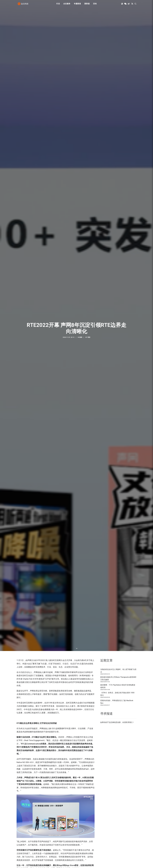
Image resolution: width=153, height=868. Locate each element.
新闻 (81, 337)
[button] (122, 5)
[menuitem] (58, 5)
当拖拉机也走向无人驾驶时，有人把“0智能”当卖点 (118, 671)
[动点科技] (23, 5)
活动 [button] (95, 5)
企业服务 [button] (67, 5)
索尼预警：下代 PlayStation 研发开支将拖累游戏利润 (118, 686)
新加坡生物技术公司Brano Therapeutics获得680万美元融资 (118, 678)
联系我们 (129, 722)
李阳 (89, 337)
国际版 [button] (87, 5)
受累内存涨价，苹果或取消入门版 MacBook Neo (117, 702)
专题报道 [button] (77, 5)
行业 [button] (58, 5)
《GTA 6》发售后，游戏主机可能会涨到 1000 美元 (117, 694)
